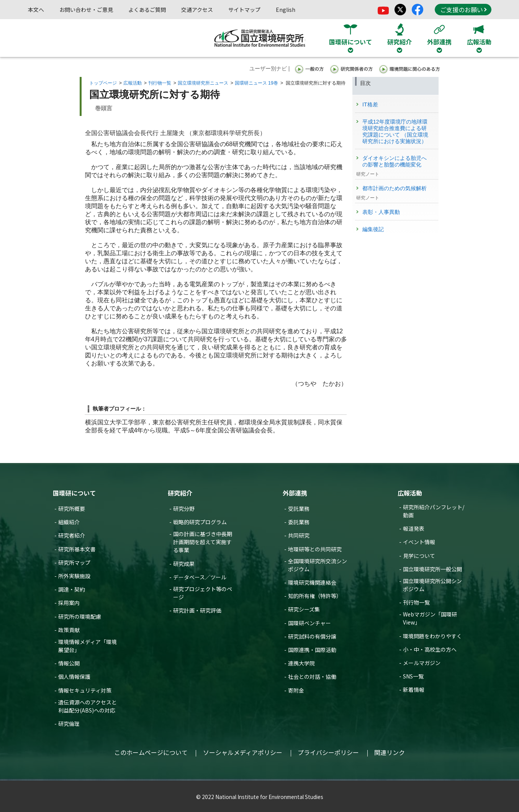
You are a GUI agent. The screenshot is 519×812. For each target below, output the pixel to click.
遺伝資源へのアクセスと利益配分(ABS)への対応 (88, 706)
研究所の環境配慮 (80, 616)
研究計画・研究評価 (197, 610)
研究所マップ (74, 563)
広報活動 (133, 83)
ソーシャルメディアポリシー (243, 752)
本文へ (36, 10)
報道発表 (414, 528)
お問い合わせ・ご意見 (86, 10)
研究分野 (184, 509)
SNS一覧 (413, 676)
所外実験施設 (74, 576)
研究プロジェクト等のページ (203, 593)
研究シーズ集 (304, 609)
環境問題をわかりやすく (432, 636)
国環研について (74, 493)
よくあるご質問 (147, 10)
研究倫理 (69, 724)
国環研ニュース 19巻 (256, 83)
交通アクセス (197, 10)
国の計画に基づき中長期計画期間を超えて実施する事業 (203, 542)
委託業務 (299, 522)
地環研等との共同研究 (315, 549)
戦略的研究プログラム (200, 522)
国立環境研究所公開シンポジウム (432, 585)
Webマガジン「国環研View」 (430, 618)
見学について (419, 556)
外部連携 (295, 493)
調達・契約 (72, 589)
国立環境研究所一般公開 (432, 569)
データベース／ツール (200, 577)
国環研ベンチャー (309, 623)
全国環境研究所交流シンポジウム (318, 565)
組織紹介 (69, 522)
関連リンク (390, 752)
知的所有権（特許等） (315, 596)
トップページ (103, 83)
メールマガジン (422, 663)
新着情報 (414, 690)
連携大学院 (301, 663)
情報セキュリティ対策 (85, 690)
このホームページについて (151, 752)
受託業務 (299, 509)
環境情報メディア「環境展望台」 (88, 646)
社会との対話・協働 (312, 677)
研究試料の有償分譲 (312, 636)
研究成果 (184, 564)
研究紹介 (180, 493)
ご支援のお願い (463, 10)
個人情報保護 (74, 677)
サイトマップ (244, 10)
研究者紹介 (72, 535)
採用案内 (69, 603)
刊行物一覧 (160, 83)
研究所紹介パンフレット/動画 (434, 511)
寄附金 (296, 690)
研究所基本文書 (77, 549)
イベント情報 (419, 542)
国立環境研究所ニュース (203, 83)
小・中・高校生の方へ (430, 649)
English (286, 10)
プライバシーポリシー (328, 752)
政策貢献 (69, 630)
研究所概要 (72, 509)
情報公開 (69, 663)
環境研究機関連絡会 (312, 582)
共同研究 (299, 535)
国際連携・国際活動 (312, 650)
